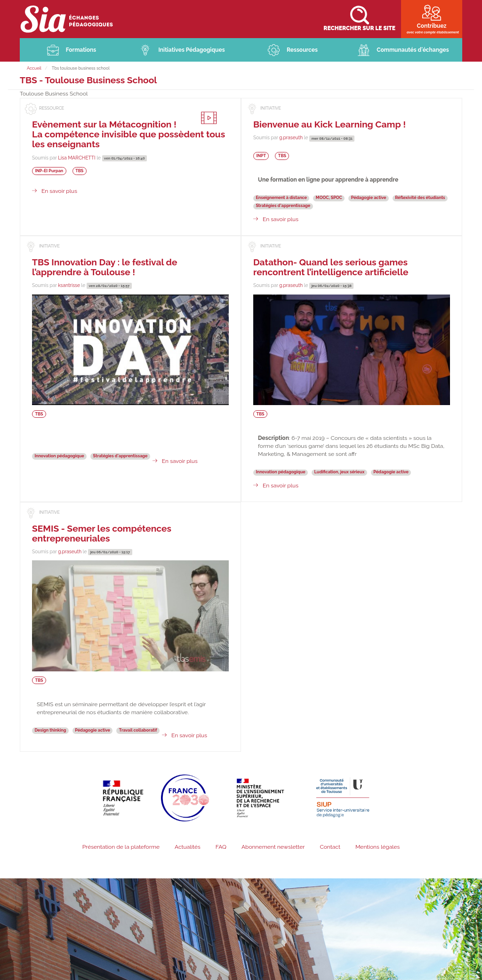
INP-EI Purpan (49, 171)
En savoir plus (59, 191)
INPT (261, 156)
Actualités (188, 847)
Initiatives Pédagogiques (191, 50)
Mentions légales (378, 847)
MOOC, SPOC (329, 198)
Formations (81, 50)
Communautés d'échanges (413, 50)
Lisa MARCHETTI (76, 158)
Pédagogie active (369, 198)
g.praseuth (291, 137)
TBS (79, 171)
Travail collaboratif (138, 730)
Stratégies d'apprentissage (283, 206)
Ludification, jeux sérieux (340, 472)
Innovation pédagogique (59, 456)
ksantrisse (69, 285)
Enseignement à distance (281, 198)
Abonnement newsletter (273, 847)
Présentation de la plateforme (121, 847)
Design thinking (50, 730)
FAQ (221, 847)
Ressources (302, 50)
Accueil (34, 68)
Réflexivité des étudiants (420, 198)
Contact (330, 847)
